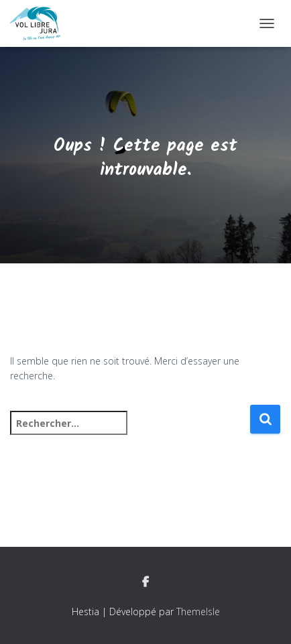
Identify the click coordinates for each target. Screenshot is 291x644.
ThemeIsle (198, 611)
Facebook (145, 582)
